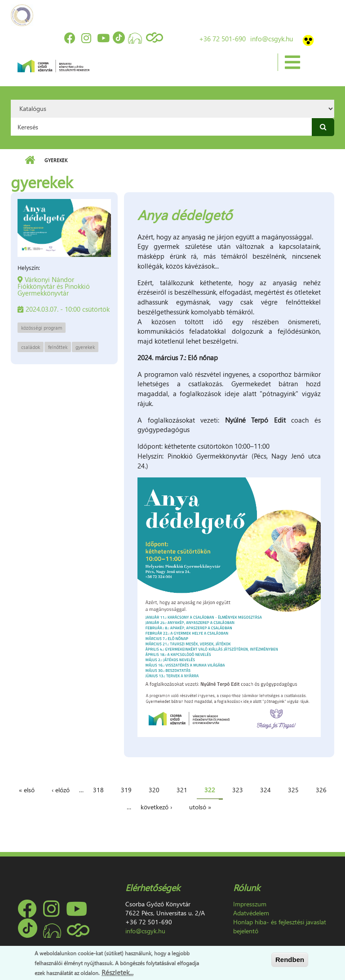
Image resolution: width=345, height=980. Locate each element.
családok (31, 347)
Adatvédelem (251, 913)
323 (238, 790)
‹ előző (61, 790)
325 (293, 790)
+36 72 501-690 (222, 39)
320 (154, 790)
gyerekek (85, 347)
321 (182, 790)
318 (98, 790)
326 (321, 790)
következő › (156, 807)
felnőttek (58, 347)
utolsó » (200, 807)
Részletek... (117, 972)
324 (265, 790)
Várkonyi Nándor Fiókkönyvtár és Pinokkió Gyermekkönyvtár (54, 286)
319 (126, 790)
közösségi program (42, 328)
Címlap (30, 160)
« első (27, 790)
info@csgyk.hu (272, 39)
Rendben (290, 960)
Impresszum (250, 904)
